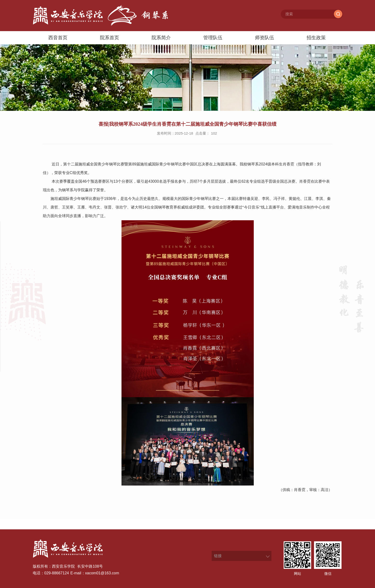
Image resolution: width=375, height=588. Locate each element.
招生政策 (316, 38)
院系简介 (161, 38)
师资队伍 (265, 38)
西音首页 (58, 38)
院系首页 (110, 38)
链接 (218, 556)
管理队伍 (213, 38)
